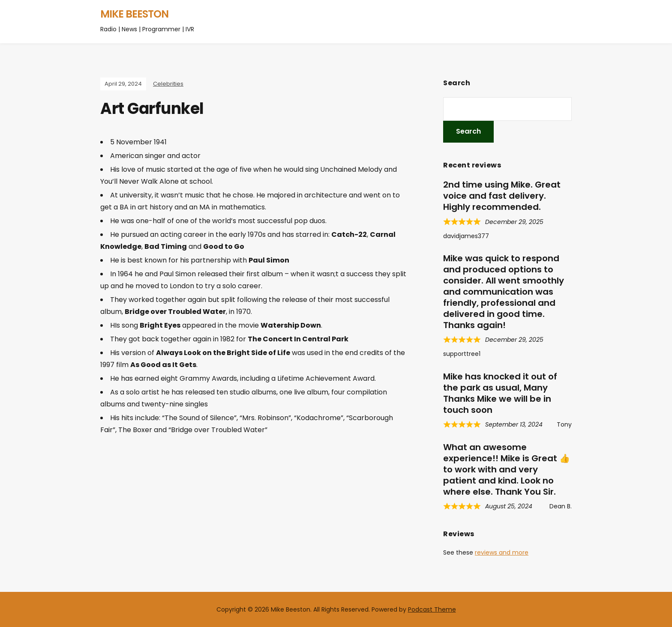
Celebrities (168, 84)
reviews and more (502, 552)
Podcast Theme (432, 609)
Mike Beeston (134, 14)
